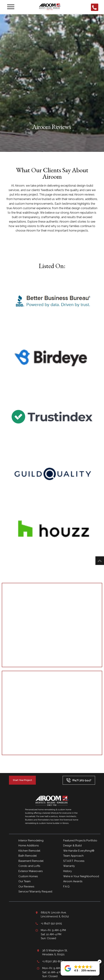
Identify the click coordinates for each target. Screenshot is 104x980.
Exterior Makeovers (31, 871)
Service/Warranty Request (35, 892)
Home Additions (29, 846)
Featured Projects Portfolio (80, 841)
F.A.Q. (67, 887)
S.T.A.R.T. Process (74, 861)
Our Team (25, 881)
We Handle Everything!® (79, 851)
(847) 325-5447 (79, 780)
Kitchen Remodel (29, 851)
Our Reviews (27, 887)
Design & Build (72, 846)
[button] (80, 968)
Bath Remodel (28, 856)
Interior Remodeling (31, 841)
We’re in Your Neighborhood (81, 876)
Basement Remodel (31, 861)
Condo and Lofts (29, 866)
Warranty (69, 866)
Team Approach (73, 856)
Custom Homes (28, 876)
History (67, 871)
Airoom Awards (73, 881)
